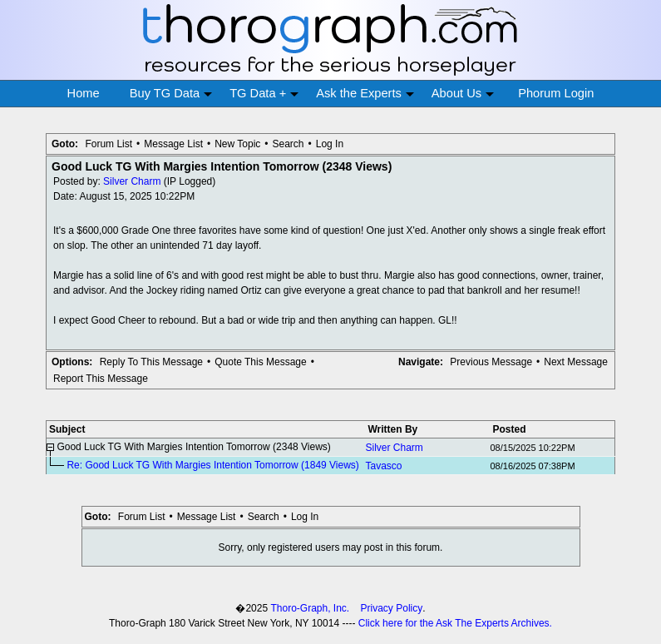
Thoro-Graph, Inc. (310, 608)
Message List (173, 144)
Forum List (109, 144)
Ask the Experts (365, 94)
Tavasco (383, 466)
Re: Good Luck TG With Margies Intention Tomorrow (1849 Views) (213, 465)
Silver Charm (132, 181)
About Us (463, 94)
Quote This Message (261, 362)
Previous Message (491, 362)
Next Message (576, 362)
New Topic (237, 144)
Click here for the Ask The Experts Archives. (455, 623)
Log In (330, 144)
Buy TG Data (171, 94)
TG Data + (264, 94)
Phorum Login (556, 93)
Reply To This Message (151, 362)
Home (84, 93)
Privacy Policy (392, 608)
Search (289, 144)
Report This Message (101, 379)
